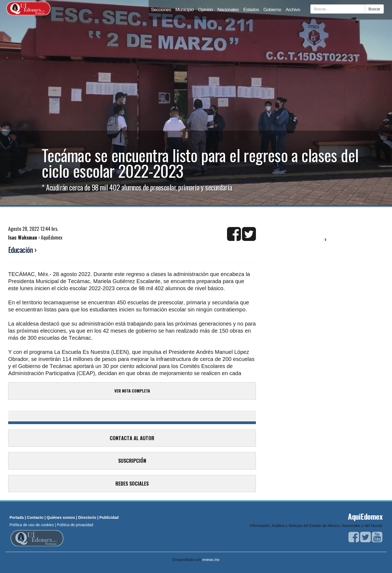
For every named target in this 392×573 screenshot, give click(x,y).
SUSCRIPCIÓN (132, 461)
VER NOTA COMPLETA (132, 391)
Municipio (184, 10)
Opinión (206, 10)
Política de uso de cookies (32, 525)
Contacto (35, 517)
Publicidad (109, 517)
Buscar (374, 9)
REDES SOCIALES (132, 483)
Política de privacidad (75, 525)
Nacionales (228, 10)
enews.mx (211, 560)
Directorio (87, 517)
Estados (251, 10)
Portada (17, 517)
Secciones (161, 10)
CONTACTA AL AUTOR (132, 438)
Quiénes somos (61, 517)
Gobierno (272, 10)
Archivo (293, 10)
